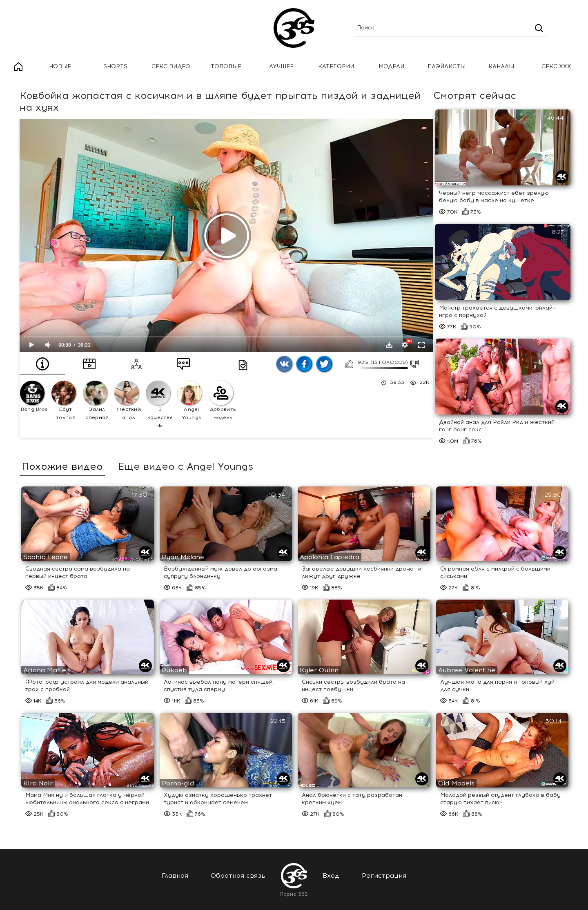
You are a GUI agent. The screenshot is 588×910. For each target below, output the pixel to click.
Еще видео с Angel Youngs (186, 466)
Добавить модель (222, 400)
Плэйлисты (447, 66)
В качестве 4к (159, 405)
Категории (336, 66)
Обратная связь (238, 875)
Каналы (501, 66)
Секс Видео (171, 66)
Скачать (389, 345)
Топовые (226, 66)
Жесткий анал (128, 400)
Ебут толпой (64, 400)
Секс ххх (556, 66)
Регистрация (384, 875)
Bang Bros (34, 396)
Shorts (115, 66)
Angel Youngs (189, 400)
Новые (60, 66)
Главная (18, 67)
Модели (391, 66)
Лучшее (281, 66)
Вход (331, 875)
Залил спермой (96, 400)
